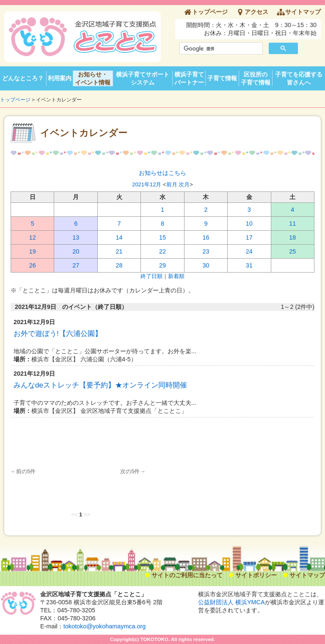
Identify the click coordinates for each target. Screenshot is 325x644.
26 (33, 265)
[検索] (220, 49)
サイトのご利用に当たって (187, 575)
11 (292, 224)
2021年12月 (147, 184)
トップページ (210, 12)
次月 (184, 184)
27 (76, 265)
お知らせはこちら (162, 173)
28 (119, 265)
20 (76, 251)
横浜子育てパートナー (189, 78)
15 (162, 237)
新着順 (176, 276)
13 (76, 237)
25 (292, 251)
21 (119, 251)
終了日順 (151, 276)
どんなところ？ (23, 78)
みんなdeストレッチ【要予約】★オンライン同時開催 (100, 385)
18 (292, 237)
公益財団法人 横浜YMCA (231, 602)
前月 (172, 184)
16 (206, 237)
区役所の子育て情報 (256, 78)
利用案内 (60, 78)
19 (33, 251)
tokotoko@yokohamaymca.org (105, 626)
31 (249, 265)
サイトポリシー (256, 575)
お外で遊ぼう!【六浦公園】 (58, 333)
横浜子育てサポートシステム (143, 78)
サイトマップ (303, 12)
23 (206, 251)
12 (33, 237)
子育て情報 (222, 78)
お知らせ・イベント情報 (93, 78)
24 (249, 251)
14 (119, 237)
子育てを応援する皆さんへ (299, 78)
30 (206, 265)
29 (162, 265)
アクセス (256, 12)
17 (249, 237)
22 (162, 251)
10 (249, 224)
